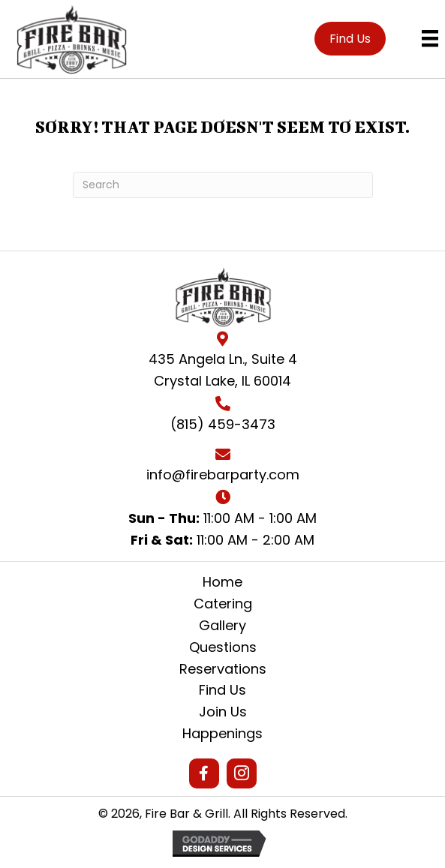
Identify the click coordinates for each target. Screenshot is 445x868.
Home (223, 582)
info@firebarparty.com (223, 475)
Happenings (223, 733)
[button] (350, 39)
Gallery (223, 625)
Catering (223, 604)
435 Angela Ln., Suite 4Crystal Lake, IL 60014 (223, 370)
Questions (223, 647)
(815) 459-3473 (223, 424)
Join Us (223, 712)
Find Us (223, 690)
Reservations (223, 669)
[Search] (223, 185)
